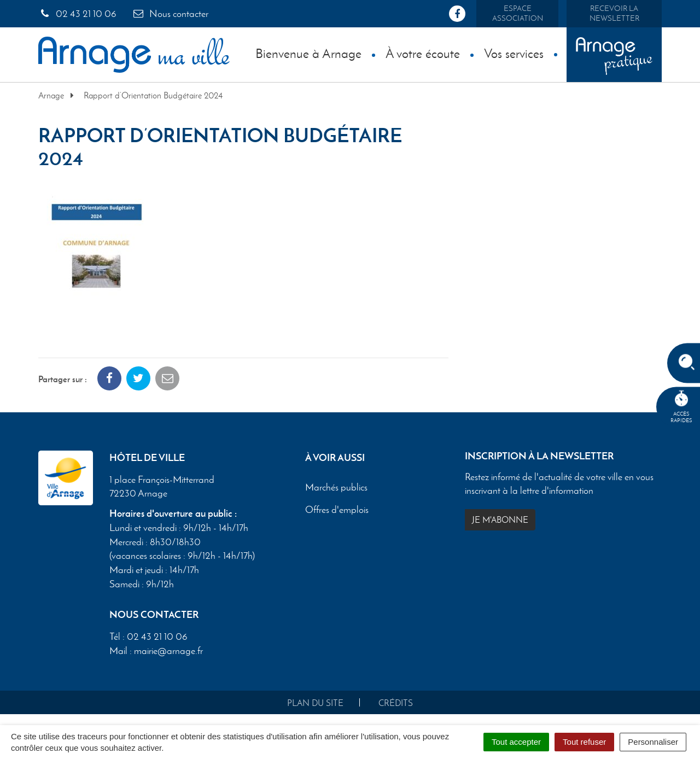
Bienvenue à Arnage (308, 53)
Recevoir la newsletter (614, 13)
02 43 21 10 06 (77, 14)
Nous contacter (170, 14)
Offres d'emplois (337, 510)
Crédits (396, 703)
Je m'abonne (500, 520)
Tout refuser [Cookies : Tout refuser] (584, 742)
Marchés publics (336, 487)
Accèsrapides (681, 407)
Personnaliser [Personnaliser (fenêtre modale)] (653, 742)
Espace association (518, 13)
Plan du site (315, 703)
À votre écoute (423, 53)
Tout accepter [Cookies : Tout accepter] (516, 742)
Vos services (514, 53)
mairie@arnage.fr (168, 651)
